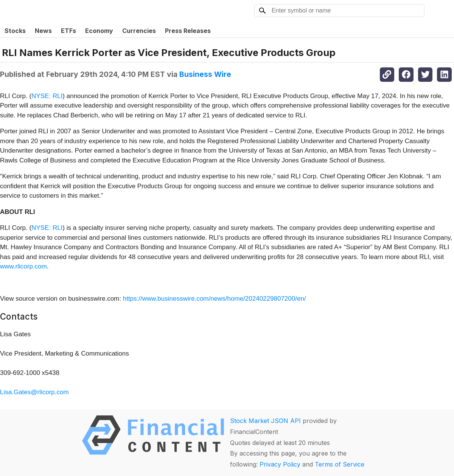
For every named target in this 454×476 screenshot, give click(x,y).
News (43, 31)
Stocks (15, 31)
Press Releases (188, 31)
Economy (99, 31)
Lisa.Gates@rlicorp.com (34, 392)
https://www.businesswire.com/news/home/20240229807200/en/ (215, 299)
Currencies (139, 31)
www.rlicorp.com (23, 266)
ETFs (68, 31)
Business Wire (205, 74)
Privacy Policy (280, 464)
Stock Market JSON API (265, 421)
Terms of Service (340, 464)
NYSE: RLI (47, 96)
